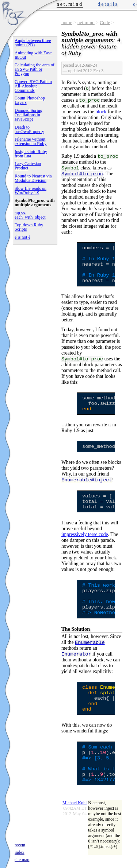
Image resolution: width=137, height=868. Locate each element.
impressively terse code (85, 534)
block (101, 112)
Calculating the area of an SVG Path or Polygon (35, 69)
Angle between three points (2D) (33, 43)
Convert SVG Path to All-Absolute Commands (33, 86)
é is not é (22, 237)
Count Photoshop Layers (30, 100)
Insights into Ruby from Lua (31, 154)
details (108, 4)
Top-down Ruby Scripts (29, 227)
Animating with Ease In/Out (33, 55)
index (20, 852)
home (67, 22)
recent (20, 845)
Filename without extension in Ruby (31, 141)
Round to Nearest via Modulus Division (33, 178)
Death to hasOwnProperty (29, 129)
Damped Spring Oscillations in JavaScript (28, 115)
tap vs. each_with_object (30, 215)
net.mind (86, 22)
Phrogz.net (14, 13)
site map (22, 860)
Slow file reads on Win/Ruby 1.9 (31, 191)
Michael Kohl (75, 803)
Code (105, 22)
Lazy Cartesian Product (28, 166)
